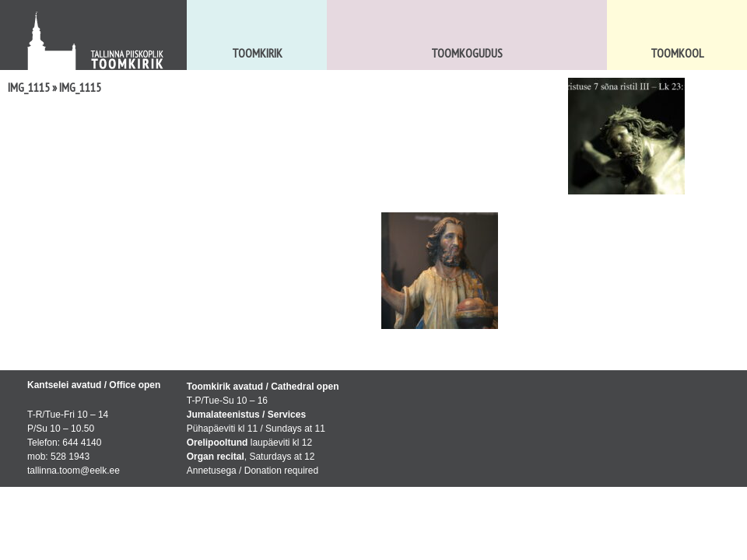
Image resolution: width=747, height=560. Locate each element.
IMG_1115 (29, 87)
